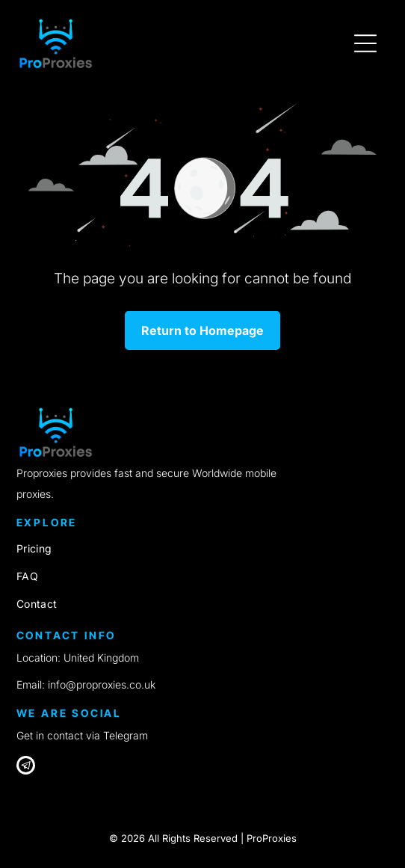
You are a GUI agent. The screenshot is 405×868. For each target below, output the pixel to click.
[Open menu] (365, 43)
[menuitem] (203, 548)
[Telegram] (26, 767)
